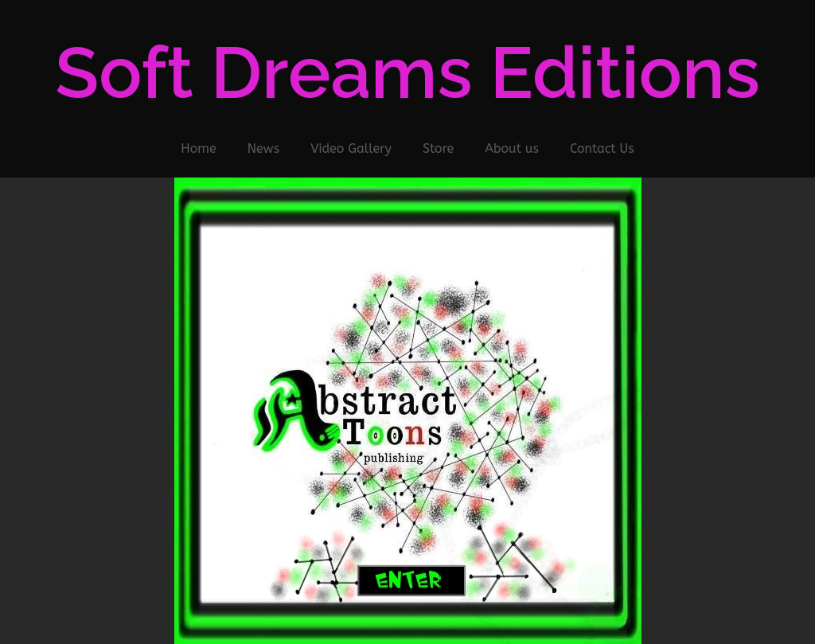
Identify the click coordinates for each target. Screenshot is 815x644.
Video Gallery (351, 148)
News (264, 148)
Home (198, 148)
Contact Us (602, 148)
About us (512, 148)
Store (438, 148)
